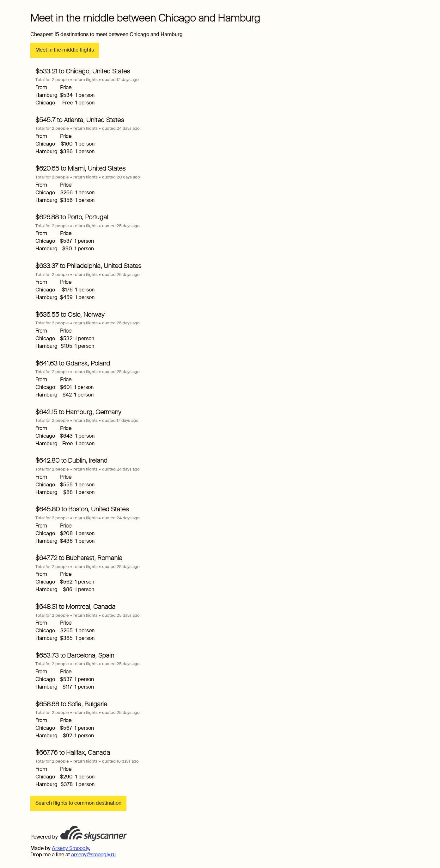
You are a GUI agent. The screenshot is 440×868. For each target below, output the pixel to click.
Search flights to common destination (78, 803)
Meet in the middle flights (65, 50)
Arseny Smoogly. (71, 848)
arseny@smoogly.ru (93, 855)
